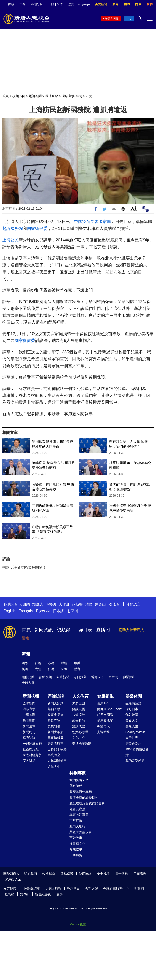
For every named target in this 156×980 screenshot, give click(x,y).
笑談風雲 (79, 709)
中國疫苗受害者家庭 (93, 222)
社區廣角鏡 (31, 749)
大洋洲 (64, 604)
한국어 (73, 611)
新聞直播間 (112, 19)
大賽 (22, 4)
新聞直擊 (29, 726)
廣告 (115, 4)
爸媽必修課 (80, 732)
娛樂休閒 (134, 696)
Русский (43, 611)
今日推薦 (80, 677)
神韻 (11, 4)
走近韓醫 (103, 732)
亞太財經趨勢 (32, 755)
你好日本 (132, 709)
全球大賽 (28, 683)
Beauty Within (135, 732)
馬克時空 (54, 755)
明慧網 (139, 889)
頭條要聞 (28, 677)
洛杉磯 (51, 604)
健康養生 (105, 696)
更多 (60, 894)
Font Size (134, 208)
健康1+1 (103, 703)
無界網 (25, 894)
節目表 (85, 630)
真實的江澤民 (79, 815)
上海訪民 (11, 240)
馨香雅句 (79, 720)
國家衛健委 (37, 228)
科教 (64, 669)
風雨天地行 (77, 826)
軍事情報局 (56, 738)
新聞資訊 (44, 630)
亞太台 (115, 604)
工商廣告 (76, 855)
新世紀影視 (43, 894)
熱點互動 (54, 709)
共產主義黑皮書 (81, 832)
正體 (51, 4)
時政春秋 (54, 720)
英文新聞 (101, 4)
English (9, 611)
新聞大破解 (56, 732)
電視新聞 (35, 96)
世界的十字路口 (59, 749)
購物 (150, 4)
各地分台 (37, 4)
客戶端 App (13, 879)
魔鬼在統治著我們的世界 (87, 803)
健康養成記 (105, 720)
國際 (25, 663)
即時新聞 (63, 677)
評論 (38, 663)
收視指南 (49, 874)
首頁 (5, 96)
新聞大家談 (56, 703)
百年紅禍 (76, 821)
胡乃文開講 (105, 715)
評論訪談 (56, 696)
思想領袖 (54, 726)
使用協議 (85, 874)
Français (26, 611)
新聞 (26, 654)
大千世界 (132, 738)
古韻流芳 (79, 715)
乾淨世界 (73, 889)
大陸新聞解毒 (57, 761)
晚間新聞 (29, 720)
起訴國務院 (13, 228)
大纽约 (24, 604)
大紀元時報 (53, 889)
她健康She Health (110, 709)
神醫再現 (103, 726)
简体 (60, 4)
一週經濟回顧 (32, 744)
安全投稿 (103, 874)
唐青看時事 (56, 744)
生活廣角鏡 (133, 703)
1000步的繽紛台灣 (137, 752)
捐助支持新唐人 (131, 630)
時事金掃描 (56, 715)
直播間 (103, 630)
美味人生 (132, 726)
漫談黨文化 (77, 843)
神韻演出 (129, 677)
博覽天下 (98, 677)
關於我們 (30, 874)
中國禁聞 (29, 715)
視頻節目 (19, 96)
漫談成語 (79, 726)
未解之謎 (79, 703)
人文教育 (80, 696)
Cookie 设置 (78, 924)
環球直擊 (52, 96)
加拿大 (38, 604)
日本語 (58, 611)
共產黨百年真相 (81, 792)
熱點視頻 (45, 677)
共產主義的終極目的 (84, 797)
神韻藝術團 (32, 889)
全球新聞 (29, 703)
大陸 (38, 669)
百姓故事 (76, 838)
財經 (64, 663)
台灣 (51, 669)
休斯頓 (77, 604)
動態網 (10, 894)
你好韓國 (132, 715)
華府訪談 (29, 738)
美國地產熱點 (82, 744)
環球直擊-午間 (72, 96)
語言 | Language (79, 4)
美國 (25, 669)
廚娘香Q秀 (133, 744)
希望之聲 (92, 889)
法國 (89, 604)
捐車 (138, 4)
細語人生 (54, 767)
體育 (77, 669)
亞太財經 (29, 761)
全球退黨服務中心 (116, 889)
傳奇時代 (76, 786)
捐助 (127, 4)
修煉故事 (76, 849)
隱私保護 (67, 874)
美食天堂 (132, 720)
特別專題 (78, 773)
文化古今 (79, 738)
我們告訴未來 (79, 780)
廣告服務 (122, 874)
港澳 (51, 663)
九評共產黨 (77, 809)
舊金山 (100, 604)
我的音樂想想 (135, 761)
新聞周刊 (29, 732)
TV (130, 19)
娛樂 (77, 663)
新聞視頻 (31, 696)
